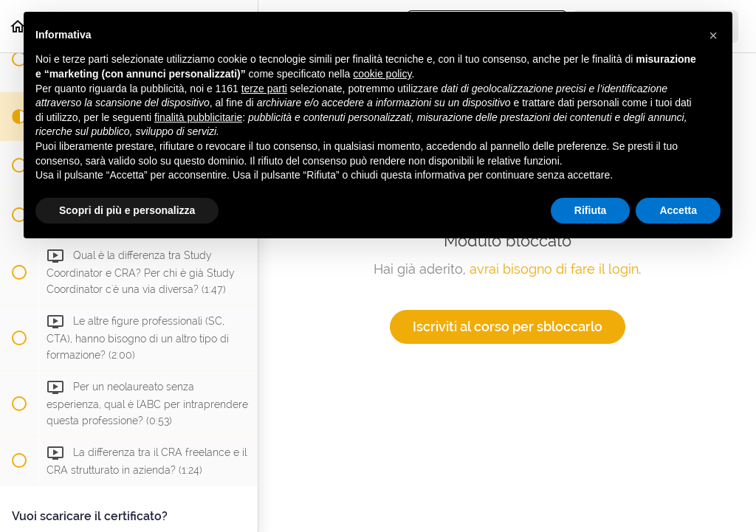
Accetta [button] (678, 210)
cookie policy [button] (382, 74)
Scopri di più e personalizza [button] (127, 210)
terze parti (264, 89)
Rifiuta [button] (591, 210)
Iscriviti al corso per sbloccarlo (508, 327)
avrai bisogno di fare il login (554, 269)
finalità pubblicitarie (198, 117)
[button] (713, 35)
